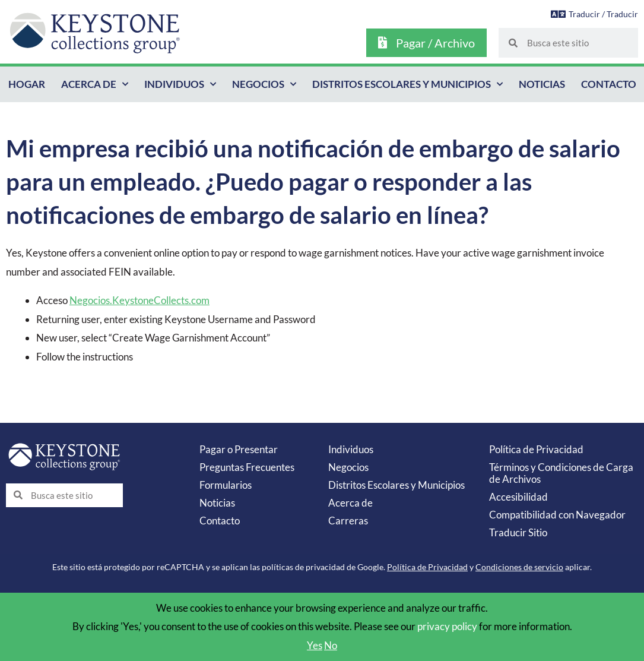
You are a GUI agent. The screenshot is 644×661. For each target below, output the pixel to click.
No (331, 645)
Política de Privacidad (536, 449)
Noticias (542, 84)
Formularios (226, 485)
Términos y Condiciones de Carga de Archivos (561, 473)
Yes (315, 645)
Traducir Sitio (518, 532)
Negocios (264, 84)
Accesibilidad (518, 497)
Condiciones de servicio (519, 567)
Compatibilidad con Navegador (557, 515)
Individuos (180, 84)
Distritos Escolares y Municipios (407, 84)
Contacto (609, 84)
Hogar (27, 84)
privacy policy (447, 626)
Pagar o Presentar (239, 449)
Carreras (348, 521)
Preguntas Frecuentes (247, 467)
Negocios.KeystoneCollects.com (139, 300)
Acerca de (95, 84)
